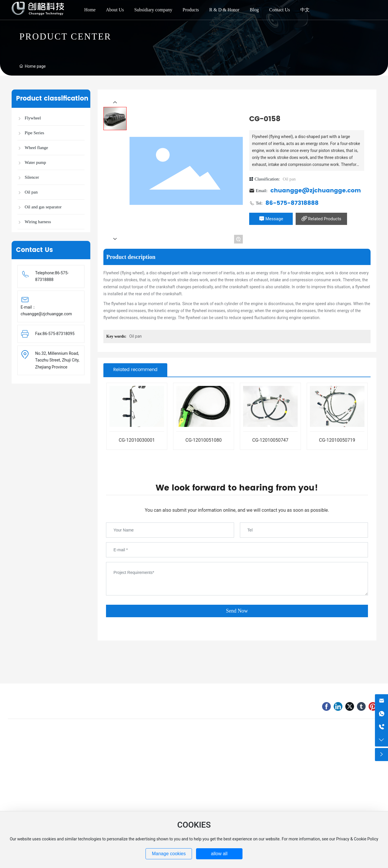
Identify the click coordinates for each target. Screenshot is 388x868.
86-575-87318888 (292, 203)
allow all (219, 854)
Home (90, 10)
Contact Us (280, 10)
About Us (115, 10)
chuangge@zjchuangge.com (46, 314)
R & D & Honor (224, 10)
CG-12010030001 (137, 440)
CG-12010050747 (270, 440)
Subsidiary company (153, 10)
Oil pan (289, 179)
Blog (254, 10)
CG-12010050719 (337, 440)
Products (191, 10)
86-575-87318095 (59, 334)
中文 (305, 10)
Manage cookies (169, 854)
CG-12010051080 (204, 440)
